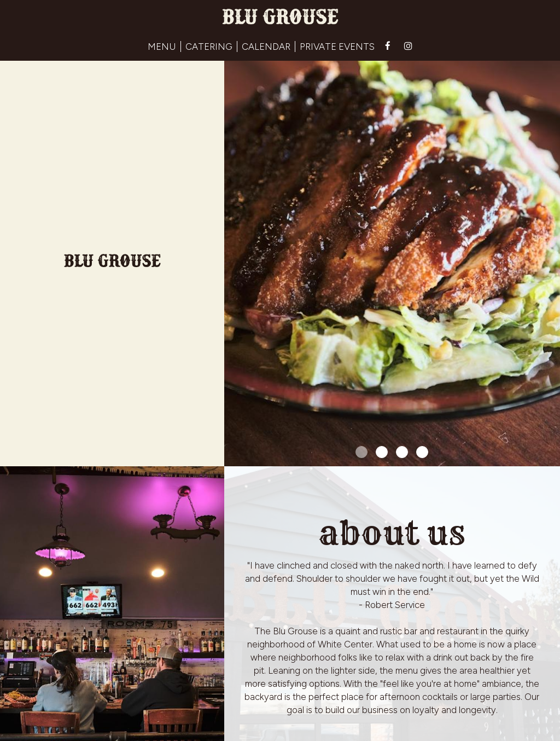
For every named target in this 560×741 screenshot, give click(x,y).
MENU (162, 47)
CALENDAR (266, 47)
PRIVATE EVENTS (337, 47)
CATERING (209, 47)
